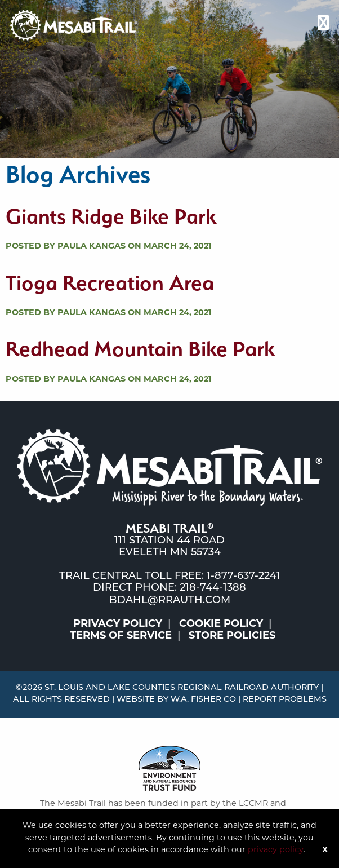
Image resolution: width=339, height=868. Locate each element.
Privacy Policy (118, 624)
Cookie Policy (221, 624)
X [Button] (325, 850)
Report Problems (285, 700)
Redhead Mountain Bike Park (140, 349)
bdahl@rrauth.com (170, 601)
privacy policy (276, 850)
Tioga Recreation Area (110, 283)
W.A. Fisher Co (203, 700)
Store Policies (232, 636)
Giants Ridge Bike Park (111, 216)
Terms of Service (121, 636)
